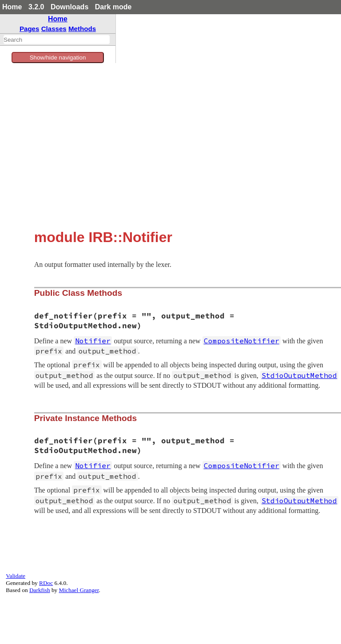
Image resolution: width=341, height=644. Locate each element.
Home (12, 7)
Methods (82, 29)
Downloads (69, 7)
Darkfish (40, 590)
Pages (30, 29)
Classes (54, 29)
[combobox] (57, 40)
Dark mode (113, 7)
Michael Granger (79, 590)
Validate (16, 576)
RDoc (46, 583)
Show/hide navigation (58, 58)
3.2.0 (36, 7)
